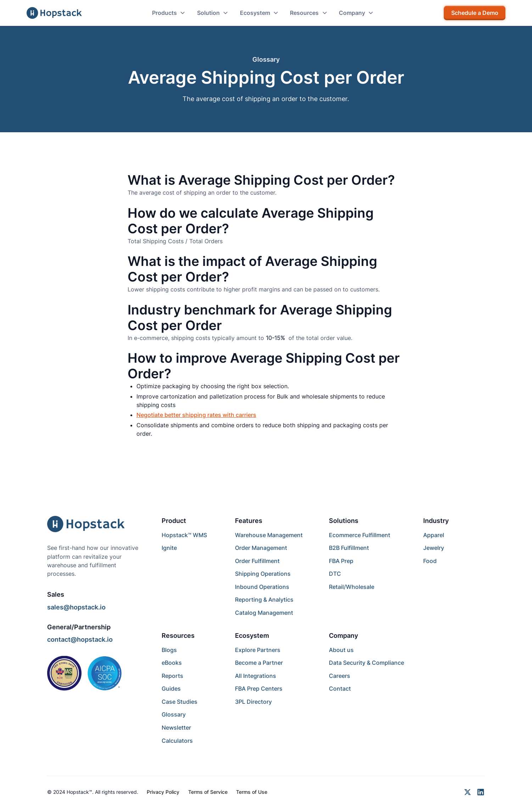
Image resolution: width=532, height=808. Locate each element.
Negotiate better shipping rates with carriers (196, 415)
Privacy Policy (163, 792)
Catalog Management (264, 613)
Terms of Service (208, 792)
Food (430, 561)
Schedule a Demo (475, 13)
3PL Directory (253, 702)
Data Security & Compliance (366, 663)
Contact (340, 689)
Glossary (174, 714)
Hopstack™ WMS (184, 535)
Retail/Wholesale (352, 587)
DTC (335, 574)
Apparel (434, 535)
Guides (171, 689)
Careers (340, 676)
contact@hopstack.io (80, 639)
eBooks (172, 663)
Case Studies (180, 702)
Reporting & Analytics (264, 600)
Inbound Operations (262, 587)
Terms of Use (252, 792)
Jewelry (434, 548)
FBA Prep (341, 561)
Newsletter (176, 728)
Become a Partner (259, 663)
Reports (172, 676)
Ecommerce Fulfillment (360, 535)
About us (341, 650)
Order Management (261, 548)
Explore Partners (258, 650)
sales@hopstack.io (76, 607)
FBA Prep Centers (259, 689)
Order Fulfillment (257, 561)
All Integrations (256, 676)
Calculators (177, 741)
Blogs (169, 650)
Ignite (169, 548)
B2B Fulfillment (349, 548)
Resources (178, 635)
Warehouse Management (269, 535)
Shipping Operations (263, 574)
